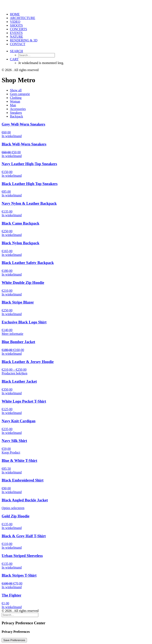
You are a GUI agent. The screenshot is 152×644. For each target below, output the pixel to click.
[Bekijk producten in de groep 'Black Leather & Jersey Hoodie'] (14, 373)
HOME (15, 14)
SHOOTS (16, 25)
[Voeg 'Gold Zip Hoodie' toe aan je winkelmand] (12, 528)
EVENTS (16, 33)
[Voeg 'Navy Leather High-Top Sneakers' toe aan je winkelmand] (12, 176)
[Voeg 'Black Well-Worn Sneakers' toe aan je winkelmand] (12, 156)
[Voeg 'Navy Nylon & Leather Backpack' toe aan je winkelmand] (12, 215)
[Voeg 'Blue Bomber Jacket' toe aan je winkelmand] (12, 354)
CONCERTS (19, 29)
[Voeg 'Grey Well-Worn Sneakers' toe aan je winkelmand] (12, 136)
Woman (15, 101)
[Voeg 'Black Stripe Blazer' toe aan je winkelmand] (12, 314)
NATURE (16, 37)
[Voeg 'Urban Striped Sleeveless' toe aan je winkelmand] (12, 567)
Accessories (18, 109)
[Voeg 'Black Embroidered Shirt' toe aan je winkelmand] (12, 492)
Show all (16, 90)
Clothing (16, 98)
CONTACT (18, 44)
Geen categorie (20, 94)
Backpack (16, 116)
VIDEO (15, 22)
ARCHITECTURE (23, 18)
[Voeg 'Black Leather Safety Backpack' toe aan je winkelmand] (12, 274)
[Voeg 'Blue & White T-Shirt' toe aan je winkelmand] (12, 472)
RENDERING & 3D (24, 40)
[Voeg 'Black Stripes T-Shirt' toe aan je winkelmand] (12, 587)
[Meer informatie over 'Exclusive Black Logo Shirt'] (12, 334)
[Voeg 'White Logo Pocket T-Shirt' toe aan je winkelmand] (12, 413)
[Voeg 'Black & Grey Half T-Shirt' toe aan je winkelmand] (12, 548)
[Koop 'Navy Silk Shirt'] (11, 452)
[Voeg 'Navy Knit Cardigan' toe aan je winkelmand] (12, 433)
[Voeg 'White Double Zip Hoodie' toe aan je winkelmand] (12, 294)
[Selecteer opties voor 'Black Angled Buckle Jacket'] (13, 508)
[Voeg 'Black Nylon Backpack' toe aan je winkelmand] (12, 255)
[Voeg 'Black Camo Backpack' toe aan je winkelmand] (12, 235)
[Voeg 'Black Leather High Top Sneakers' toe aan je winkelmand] (12, 195)
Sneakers (16, 113)
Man (13, 105)
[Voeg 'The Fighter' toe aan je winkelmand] (12, 607)
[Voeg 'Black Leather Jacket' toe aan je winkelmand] (12, 393)
